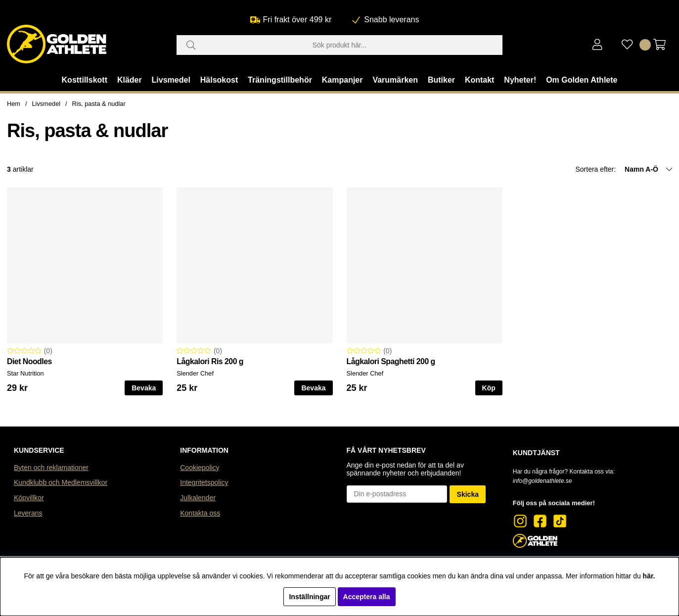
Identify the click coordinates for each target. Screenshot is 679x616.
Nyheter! (520, 80)
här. (649, 576)
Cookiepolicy (200, 468)
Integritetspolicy (204, 482)
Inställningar (309, 597)
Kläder (130, 80)
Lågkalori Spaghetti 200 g (391, 361)
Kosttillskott (85, 80)
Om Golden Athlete (582, 80)
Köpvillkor (29, 498)
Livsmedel (171, 80)
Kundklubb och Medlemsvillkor (61, 482)
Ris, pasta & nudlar (99, 104)
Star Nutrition (25, 373)
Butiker (441, 80)
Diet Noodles (29, 361)
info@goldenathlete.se (543, 481)
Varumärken (395, 80)
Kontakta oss (200, 513)
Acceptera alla (367, 597)
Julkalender (198, 498)
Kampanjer (342, 80)
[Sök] (339, 45)
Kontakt (480, 80)
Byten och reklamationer (51, 468)
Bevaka (144, 388)
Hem (14, 104)
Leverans (28, 513)
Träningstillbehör (280, 80)
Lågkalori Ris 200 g (210, 361)
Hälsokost (219, 80)
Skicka (468, 494)
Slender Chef (195, 373)
